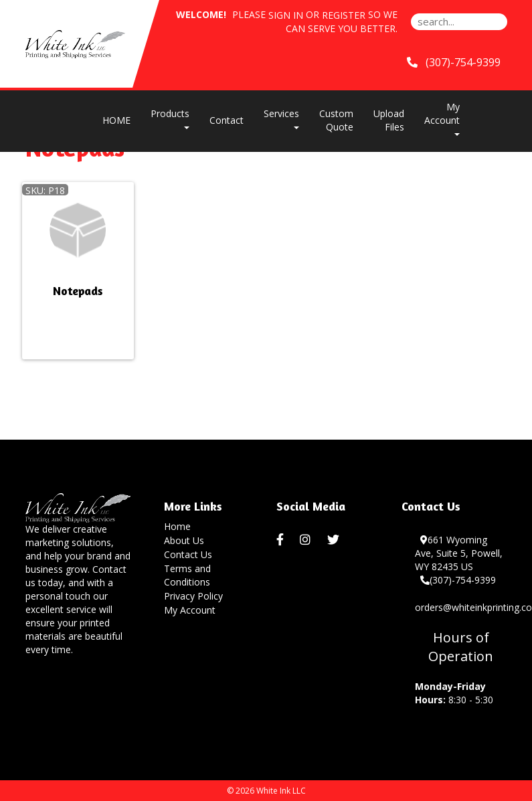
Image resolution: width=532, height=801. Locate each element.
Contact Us (188, 554)
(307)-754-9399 (458, 580)
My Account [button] (442, 118)
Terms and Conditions (187, 575)
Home (177, 526)
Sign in (286, 15)
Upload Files (389, 120)
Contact (227, 120)
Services (281, 118)
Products (170, 118)
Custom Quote (336, 120)
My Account (190, 610)
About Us (184, 540)
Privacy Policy (193, 596)
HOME (116, 120)
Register (344, 15)
